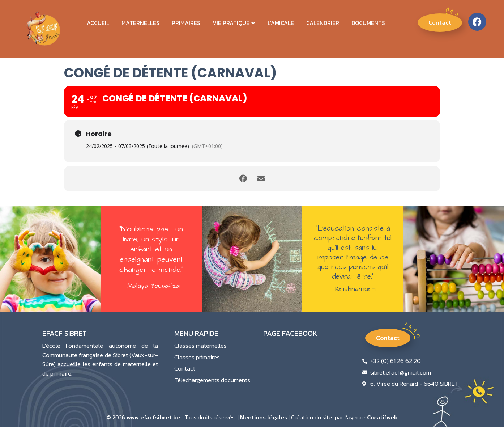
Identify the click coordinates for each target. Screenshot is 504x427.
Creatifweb (382, 417)
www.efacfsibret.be (153, 417)
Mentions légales (264, 417)
